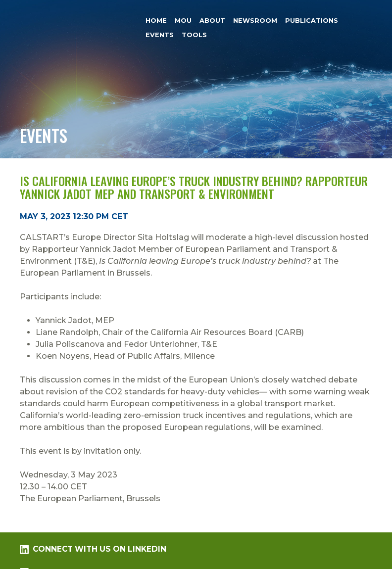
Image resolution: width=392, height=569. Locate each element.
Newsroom (255, 21)
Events (160, 35)
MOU (183, 21)
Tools (194, 35)
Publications (312, 21)
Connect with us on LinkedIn (93, 549)
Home (156, 21)
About (212, 21)
